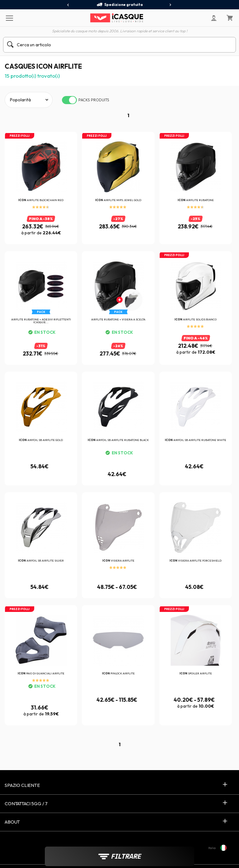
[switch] (69, 100)
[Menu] (9, 18)
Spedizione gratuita (120, 5)
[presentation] (68, 5)
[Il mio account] (214, 18)
